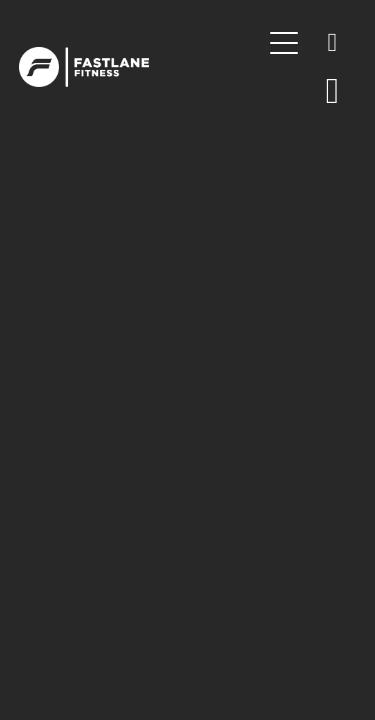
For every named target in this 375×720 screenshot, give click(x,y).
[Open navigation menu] (284, 43)
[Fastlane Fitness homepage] (140, 67)
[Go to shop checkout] (332, 91)
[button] (284, 91)
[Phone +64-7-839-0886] (332, 43)
